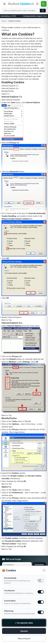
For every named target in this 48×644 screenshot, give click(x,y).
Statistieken (10, 601)
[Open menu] (4, 4)
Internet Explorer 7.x (10, 86)
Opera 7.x (6, 94)
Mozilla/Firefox (8, 91)
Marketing (9, 611)
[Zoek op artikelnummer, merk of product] (24, 11)
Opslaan (24, 631)
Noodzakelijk (10, 578)
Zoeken (43, 11)
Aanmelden (39, 564)
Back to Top (7, 320)
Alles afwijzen (24, 638)
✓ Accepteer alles (24, 623)
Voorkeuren (9, 590)
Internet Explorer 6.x (10, 88)
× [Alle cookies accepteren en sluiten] (44, 570)
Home (4, 21)
